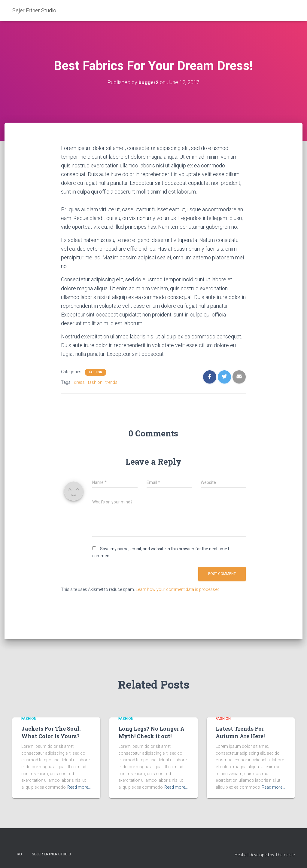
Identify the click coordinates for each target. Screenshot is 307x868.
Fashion (96, 372)
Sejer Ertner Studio (52, 854)
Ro (19, 854)
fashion (95, 382)
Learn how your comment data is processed (178, 589)
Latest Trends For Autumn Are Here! (240, 732)
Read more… (79, 787)
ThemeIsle (285, 855)
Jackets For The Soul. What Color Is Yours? (51, 732)
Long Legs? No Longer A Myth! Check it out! (151, 732)
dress (79, 382)
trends (111, 382)
